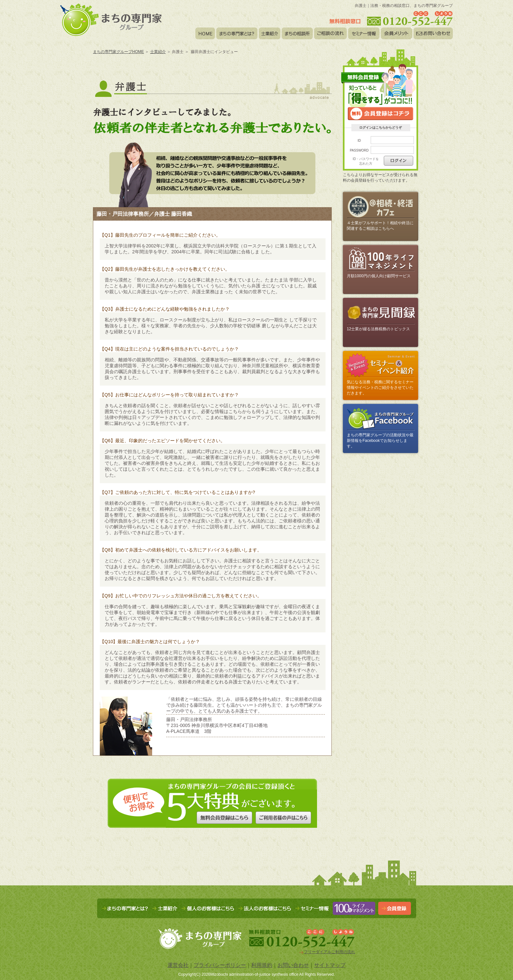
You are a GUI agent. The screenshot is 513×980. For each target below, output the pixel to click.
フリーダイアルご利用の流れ (329, 952)
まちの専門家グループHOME (118, 52)
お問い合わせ (293, 965)
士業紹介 (158, 52)
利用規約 (262, 965)
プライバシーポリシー (220, 965)
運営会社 (178, 965)
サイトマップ (330, 965)
